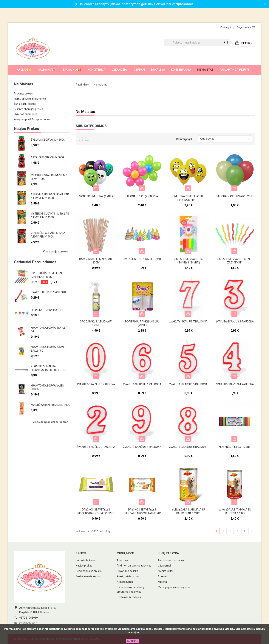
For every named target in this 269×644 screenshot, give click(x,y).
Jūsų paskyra (168, 553)
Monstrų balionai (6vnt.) (96, 196)
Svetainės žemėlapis (129, 597)
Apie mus (122, 560)
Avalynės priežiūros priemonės (32, 119)
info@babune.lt (28, 623)
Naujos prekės (84, 566)
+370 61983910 (28, 618)
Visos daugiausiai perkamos (50, 422)
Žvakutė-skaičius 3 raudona (235, 322)
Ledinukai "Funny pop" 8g (47, 310)
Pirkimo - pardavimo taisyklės (134, 566)
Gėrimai (139, 70)
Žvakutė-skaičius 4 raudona (235, 384)
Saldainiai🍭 (47, 70)
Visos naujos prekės (56, 252)
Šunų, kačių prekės (25, 104)
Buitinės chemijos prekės (28, 109)
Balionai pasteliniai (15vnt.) (235, 196)
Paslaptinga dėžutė (234, 70)
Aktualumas (225, 139)
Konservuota (181, 70)
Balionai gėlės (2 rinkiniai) (142, 196)
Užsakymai (164, 566)
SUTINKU (133, 641)
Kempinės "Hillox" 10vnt (235, 447)
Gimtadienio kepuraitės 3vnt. (142, 259)
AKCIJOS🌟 (24, 70)
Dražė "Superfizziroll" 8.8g (49, 292)
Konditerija (96, 70)
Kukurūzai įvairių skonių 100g (50, 405)
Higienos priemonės (26, 114)
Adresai (162, 576)
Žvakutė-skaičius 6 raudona (142, 384)
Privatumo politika (127, 571)
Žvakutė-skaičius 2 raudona (96, 447)
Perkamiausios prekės (89, 571)
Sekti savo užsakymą (88, 576)
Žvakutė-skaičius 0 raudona (96, 384)
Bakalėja (158, 70)
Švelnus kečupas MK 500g (48, 140)
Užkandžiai (120, 70)
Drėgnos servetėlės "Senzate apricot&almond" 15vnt (142, 513)
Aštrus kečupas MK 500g (47, 157)
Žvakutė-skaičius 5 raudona (188, 384)
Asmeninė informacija (171, 560)
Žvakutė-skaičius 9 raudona (142, 447)
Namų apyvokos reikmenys (30, 99)
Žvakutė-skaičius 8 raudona (188, 447)
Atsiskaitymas (125, 582)
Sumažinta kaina (86, 560)
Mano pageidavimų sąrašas (174, 587)
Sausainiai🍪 (72, 70)
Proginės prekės (23, 94)
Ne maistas (205, 70)
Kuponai (163, 582)
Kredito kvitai (165, 571)
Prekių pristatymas (128, 576)
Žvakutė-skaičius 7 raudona (188, 322)
